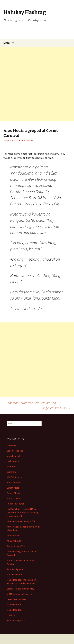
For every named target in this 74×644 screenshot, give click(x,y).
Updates (10, 141)
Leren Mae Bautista (16, 599)
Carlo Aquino (13, 461)
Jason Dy (11, 445)
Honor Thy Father (15, 504)
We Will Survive (14, 477)
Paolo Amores (14, 482)
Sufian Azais (13, 488)
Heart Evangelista (16, 620)
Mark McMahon (14, 574)
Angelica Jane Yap (56, 408)
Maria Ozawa (13, 498)
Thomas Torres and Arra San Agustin (30, 403)
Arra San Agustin (15, 569)
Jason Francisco (15, 451)
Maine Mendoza (15, 610)
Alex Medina (27, 141)
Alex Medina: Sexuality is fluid (21, 521)
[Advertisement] (37, 84)
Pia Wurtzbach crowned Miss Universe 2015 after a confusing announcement (23, 513)
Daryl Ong (12, 472)
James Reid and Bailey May (20, 589)
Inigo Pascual (13, 456)
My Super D (12, 467)
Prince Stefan (14, 493)
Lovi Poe (11, 615)
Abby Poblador (14, 541)
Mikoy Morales (14, 605)
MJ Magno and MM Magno (20, 594)
